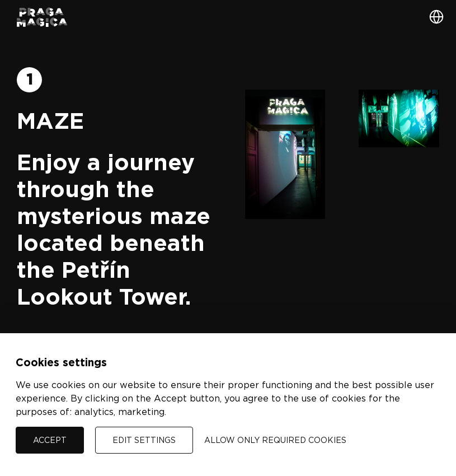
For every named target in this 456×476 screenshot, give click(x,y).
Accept (50, 440)
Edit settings (144, 440)
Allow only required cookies (275, 440)
